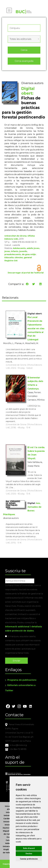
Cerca (24, 50)
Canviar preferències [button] (29, 859)
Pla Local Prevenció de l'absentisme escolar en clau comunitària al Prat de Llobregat (36, 328)
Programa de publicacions (22, 680)
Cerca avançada (24, 61)
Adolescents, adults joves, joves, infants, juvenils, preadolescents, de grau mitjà (22, 251)
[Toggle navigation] (9, 10)
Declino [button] (29, 854)
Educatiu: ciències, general (18, 257)
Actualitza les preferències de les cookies (24, 2)
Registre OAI (11, 261)
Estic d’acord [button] (29, 848)
